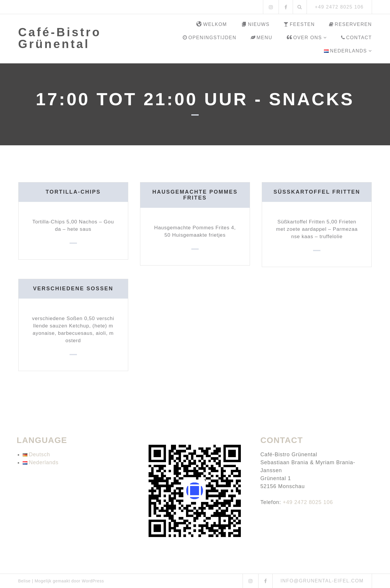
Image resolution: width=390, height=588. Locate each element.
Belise (24, 581)
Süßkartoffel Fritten (317, 192)
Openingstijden (209, 38)
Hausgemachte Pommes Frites (195, 195)
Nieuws (255, 24)
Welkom (212, 24)
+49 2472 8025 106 (308, 502)
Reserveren (350, 24)
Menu (261, 38)
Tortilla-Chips (73, 192)
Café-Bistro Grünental (60, 38)
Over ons (304, 38)
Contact (357, 38)
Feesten (299, 24)
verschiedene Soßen (73, 289)
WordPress (93, 581)
